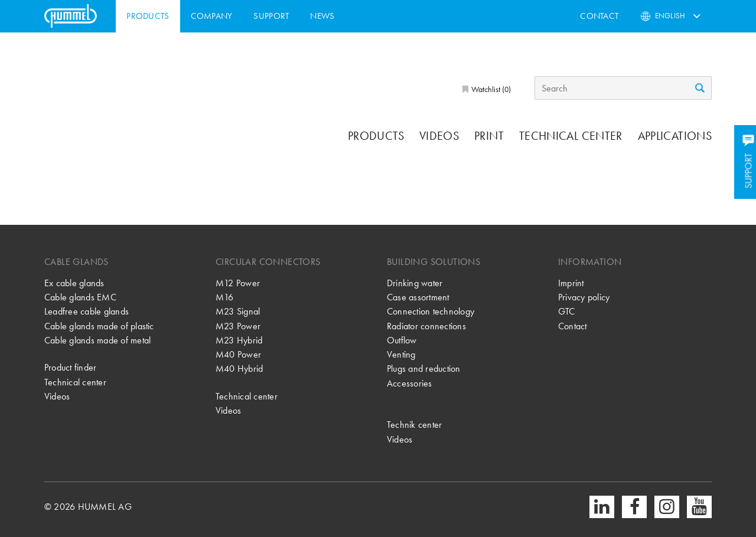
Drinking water (415, 283)
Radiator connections (426, 326)
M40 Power (238, 354)
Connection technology (431, 311)
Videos (439, 136)
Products (148, 16)
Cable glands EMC (80, 297)
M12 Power (238, 283)
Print (489, 136)
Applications (675, 136)
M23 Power (238, 326)
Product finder (70, 367)
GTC (567, 311)
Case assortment (418, 297)
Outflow (402, 340)
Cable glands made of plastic (99, 326)
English (670, 16)
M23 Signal (238, 311)
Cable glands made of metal (97, 340)
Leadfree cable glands (87, 311)
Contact (599, 16)
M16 (225, 297)
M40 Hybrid (239, 369)
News (322, 16)
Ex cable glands (74, 283)
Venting (401, 354)
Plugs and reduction (424, 369)
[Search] (623, 88)
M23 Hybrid (239, 340)
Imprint (571, 283)
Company (212, 16)
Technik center (414, 425)
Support (271, 16)
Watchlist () (490, 89)
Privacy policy (584, 297)
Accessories (410, 383)
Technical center (571, 136)
